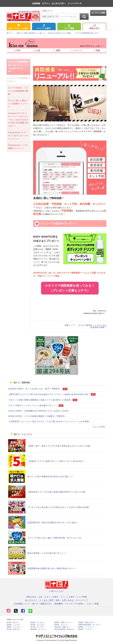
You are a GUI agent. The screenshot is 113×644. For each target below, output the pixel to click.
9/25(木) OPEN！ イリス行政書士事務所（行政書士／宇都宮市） (37, 416)
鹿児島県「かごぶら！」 (39, 629)
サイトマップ (82, 600)
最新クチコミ (47, 11)
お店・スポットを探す (19, 27)
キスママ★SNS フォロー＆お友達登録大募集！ (92, 326)
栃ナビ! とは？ (57, 591)
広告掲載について (22, 604)
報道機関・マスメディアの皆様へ (70, 604)
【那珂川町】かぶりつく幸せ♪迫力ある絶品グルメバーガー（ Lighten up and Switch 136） (49, 394)
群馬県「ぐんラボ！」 (15, 627)
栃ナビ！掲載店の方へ (42, 604)
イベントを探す (44, 27)
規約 (58, 600)
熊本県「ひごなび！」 (38, 622)
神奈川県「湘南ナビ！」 (63, 627)
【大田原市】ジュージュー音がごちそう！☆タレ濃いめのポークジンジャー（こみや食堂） (49, 421)
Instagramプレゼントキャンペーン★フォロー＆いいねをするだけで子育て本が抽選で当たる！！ (18, 120)
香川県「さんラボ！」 (38, 627)
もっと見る (99, 427)
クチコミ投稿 (98, 13)
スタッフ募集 (93, 604)
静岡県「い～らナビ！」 (87, 627)
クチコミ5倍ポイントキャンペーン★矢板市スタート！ (33, 405)
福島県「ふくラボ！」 (15, 625)
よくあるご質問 (46, 600)
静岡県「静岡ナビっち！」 (64, 622)
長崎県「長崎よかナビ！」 (88, 622)
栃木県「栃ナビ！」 (14, 622)
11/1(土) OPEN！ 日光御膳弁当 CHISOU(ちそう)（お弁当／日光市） (39, 411)
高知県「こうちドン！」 (87, 629)
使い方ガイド (31, 600)
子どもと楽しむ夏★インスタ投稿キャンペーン (18, 104)
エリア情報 (69, 27)
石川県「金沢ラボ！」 (15, 629)
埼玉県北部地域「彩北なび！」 (65, 629)
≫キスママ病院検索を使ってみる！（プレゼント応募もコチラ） (70, 288)
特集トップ (70, 325)
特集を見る (94, 27)
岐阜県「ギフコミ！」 (62, 625)
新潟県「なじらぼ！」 (38, 625)
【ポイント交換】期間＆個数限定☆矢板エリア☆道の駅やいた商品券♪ (40, 400)
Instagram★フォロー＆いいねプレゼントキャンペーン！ (18, 136)
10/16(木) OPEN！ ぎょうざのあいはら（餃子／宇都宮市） (35, 389)
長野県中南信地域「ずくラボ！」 (90, 625)
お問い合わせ (68, 600)
